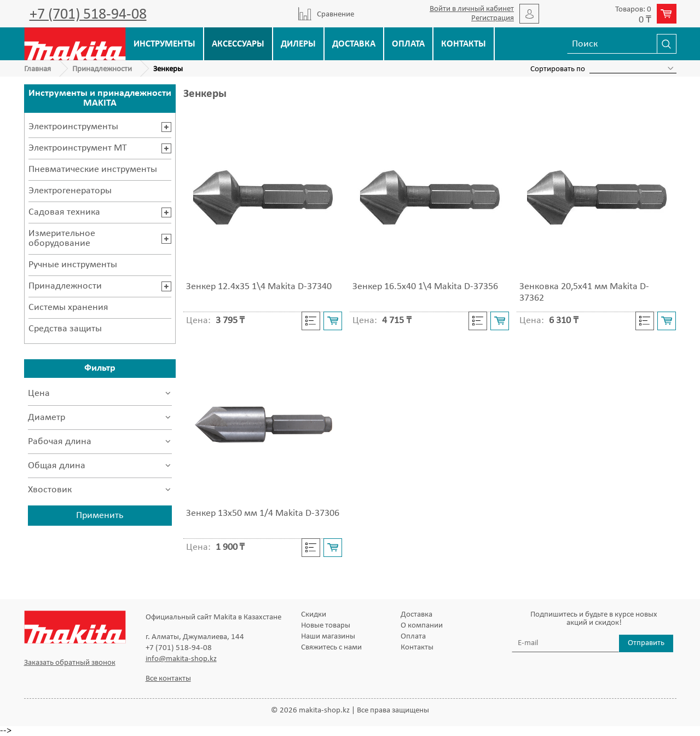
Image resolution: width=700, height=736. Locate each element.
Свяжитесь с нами (331, 648)
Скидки (314, 615)
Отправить (646, 643)
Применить (100, 516)
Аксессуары (238, 44)
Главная (37, 69)
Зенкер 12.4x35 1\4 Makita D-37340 (259, 287)
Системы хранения (68, 307)
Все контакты (168, 679)
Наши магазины (328, 637)
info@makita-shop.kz (181, 659)
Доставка (354, 44)
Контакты (464, 44)
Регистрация (493, 18)
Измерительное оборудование (62, 238)
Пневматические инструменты (93, 169)
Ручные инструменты (73, 265)
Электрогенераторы (70, 191)
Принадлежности (102, 69)
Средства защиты (65, 329)
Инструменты (164, 44)
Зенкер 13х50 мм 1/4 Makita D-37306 (263, 513)
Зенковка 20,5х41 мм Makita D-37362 (584, 292)
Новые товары (326, 626)
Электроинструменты (73, 127)
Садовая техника (64, 212)
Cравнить (311, 321)
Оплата (408, 44)
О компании (422, 626)
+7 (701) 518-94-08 (88, 15)
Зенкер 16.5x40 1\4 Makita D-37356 (425, 287)
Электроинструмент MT (78, 148)
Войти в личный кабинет (472, 9)
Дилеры (298, 44)
